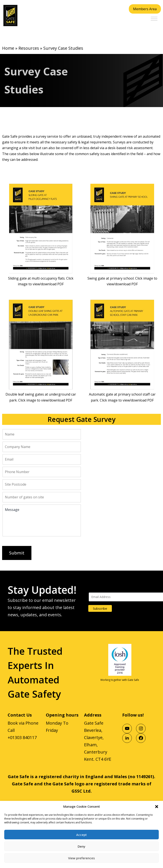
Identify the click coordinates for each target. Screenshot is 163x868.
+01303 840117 (22, 737)
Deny (81, 846)
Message (42, 520)
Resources (29, 48)
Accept (81, 835)
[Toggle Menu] (154, 19)
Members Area (145, 9)
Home (8, 48)
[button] (157, 806)
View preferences (81, 858)
